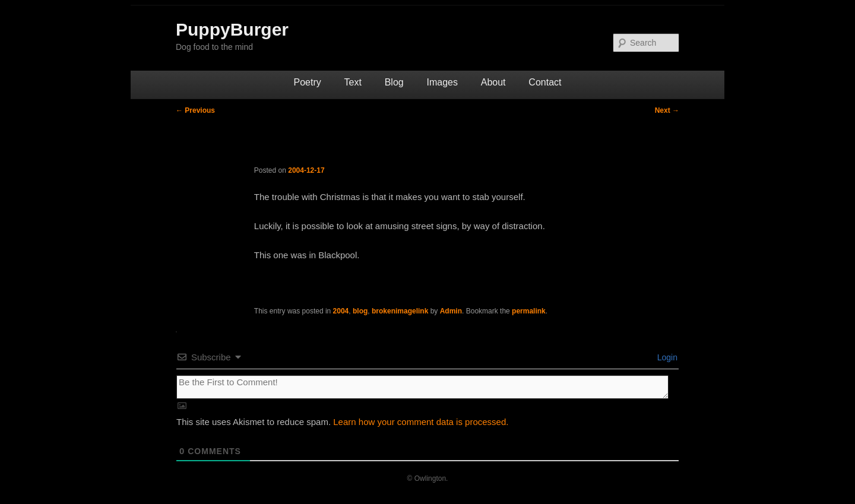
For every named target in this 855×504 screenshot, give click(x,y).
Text (353, 82)
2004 (341, 311)
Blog (394, 82)
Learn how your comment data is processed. (421, 422)
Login (666, 357)
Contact (545, 82)
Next (667, 110)
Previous (195, 110)
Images (442, 82)
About (493, 82)
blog (360, 311)
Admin (451, 311)
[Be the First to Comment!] (422, 387)
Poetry (308, 82)
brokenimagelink (400, 311)
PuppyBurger (232, 29)
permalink (529, 311)
